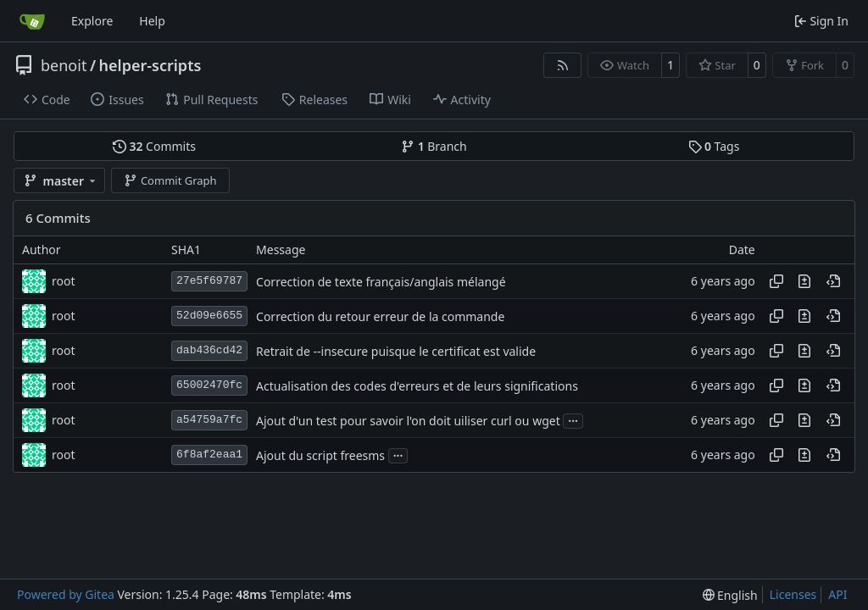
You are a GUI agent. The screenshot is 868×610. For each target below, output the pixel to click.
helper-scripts (150, 65)
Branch (434, 146)
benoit (64, 65)
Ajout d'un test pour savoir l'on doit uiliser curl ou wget (408, 421)
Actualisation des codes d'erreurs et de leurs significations (417, 386)
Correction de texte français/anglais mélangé (381, 282)
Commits (154, 146)
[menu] (730, 595)
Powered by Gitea (66, 594)
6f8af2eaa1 (209, 455)
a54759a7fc (209, 420)
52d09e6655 (209, 316)
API (837, 594)
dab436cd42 (209, 350)
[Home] (32, 21)
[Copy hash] (776, 281)
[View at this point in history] (833, 281)
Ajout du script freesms (320, 455)
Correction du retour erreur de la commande (380, 316)
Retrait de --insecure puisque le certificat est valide (396, 351)
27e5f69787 (209, 281)
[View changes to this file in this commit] (804, 281)
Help (152, 21)
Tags (714, 146)
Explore (92, 21)
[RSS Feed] (563, 65)
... (573, 419)
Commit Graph (170, 180)
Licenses (793, 594)
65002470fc (209, 385)
